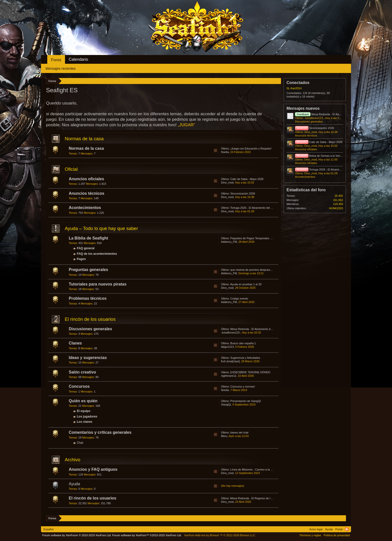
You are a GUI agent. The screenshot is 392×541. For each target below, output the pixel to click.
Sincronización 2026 (243, 193)
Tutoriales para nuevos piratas (98, 284)
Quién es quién (83, 401)
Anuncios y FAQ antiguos (93, 469)
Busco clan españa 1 (243, 343)
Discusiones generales (90, 329)
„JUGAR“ (186, 125)
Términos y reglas (310, 535)
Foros (56, 60)
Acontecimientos (85, 208)
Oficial (71, 169)
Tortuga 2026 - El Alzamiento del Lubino (254, 208)
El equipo (83, 411)
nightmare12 (229, 376)
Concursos (79, 386)
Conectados (298, 83)
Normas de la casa (84, 139)
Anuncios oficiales (86, 179)
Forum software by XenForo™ (147, 535)
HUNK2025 (336, 208)
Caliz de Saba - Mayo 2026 (247, 179)
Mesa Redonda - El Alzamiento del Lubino (256, 329)
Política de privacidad (337, 535)
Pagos (81, 259)
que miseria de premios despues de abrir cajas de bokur (264, 270)
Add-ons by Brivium (220, 535)
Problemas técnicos (88, 298)
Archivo (72, 460)
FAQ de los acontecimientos (97, 254)
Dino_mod (227, 182)
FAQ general (86, 248)
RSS (215, 150)
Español (48, 529)
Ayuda (74, 484)
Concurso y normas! (242, 386)
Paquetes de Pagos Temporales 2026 (253, 238)
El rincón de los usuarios (90, 319)
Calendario (78, 59)
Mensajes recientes (61, 68)
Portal (339, 529)
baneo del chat (239, 432)
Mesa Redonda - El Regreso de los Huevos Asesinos (263, 498)
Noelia (225, 152)
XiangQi (226, 404)
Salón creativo (82, 372)
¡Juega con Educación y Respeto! (251, 148)
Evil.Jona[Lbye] (230, 361)
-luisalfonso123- (231, 332)
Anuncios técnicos (86, 193)
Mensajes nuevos (303, 108)
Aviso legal (316, 529)
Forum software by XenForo (77, 535)
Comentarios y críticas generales (100, 432)
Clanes (75, 343)
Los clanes (84, 422)
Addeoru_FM (229, 242)
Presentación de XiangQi (245, 401)
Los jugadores (87, 416)
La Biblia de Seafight (88, 238)
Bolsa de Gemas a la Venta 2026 (322, 156)
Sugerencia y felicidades (245, 358)
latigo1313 (227, 347)
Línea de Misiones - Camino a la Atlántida (256, 469)
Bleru (224, 436)
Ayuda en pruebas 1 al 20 (246, 284)
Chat (80, 443)
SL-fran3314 (294, 88)
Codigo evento (239, 298)
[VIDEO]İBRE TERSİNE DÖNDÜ (250, 372)
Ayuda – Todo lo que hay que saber (101, 228)
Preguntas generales (88, 270)
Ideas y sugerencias (88, 358)
